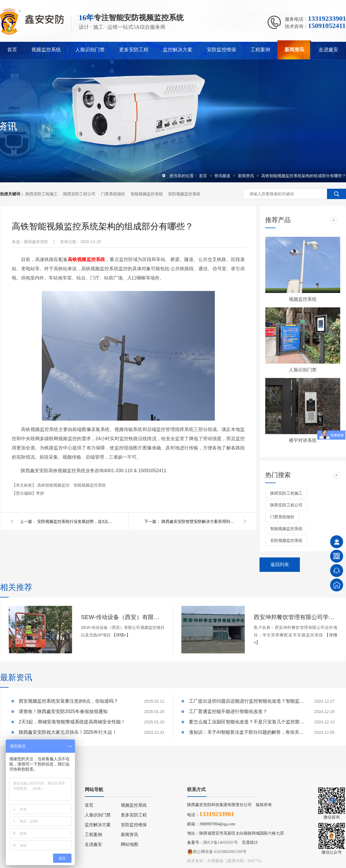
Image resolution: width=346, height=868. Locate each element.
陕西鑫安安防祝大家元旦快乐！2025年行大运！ (68, 732)
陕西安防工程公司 (79, 194)
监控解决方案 (178, 50)
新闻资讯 (294, 50)
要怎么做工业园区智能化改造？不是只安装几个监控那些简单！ (247, 722)
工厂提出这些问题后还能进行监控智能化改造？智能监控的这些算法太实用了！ (247, 701)
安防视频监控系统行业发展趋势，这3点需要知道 (75, 521)
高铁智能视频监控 (54, 485)
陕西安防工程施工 (42, 194)
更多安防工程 (134, 50)
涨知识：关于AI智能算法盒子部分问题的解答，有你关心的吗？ (247, 732)
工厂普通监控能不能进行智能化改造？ (228, 711)
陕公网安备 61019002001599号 (217, 852)
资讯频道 (223, 176)
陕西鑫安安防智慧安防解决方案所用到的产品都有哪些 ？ (199, 521)
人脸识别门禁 (90, 50)
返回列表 (280, 565)
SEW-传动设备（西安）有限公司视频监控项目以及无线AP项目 (123, 617)
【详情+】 (121, 635)
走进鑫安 (328, 50)
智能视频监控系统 (147, 194)
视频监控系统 (46, 50)
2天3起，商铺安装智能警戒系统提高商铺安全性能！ (72, 722)
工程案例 (260, 50)
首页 (12, 50)
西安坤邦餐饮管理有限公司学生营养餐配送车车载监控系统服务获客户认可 (296, 617)
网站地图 (129, 844)
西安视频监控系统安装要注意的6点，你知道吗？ (68, 701)
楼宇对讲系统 (303, 440)
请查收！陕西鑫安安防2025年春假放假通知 (63, 711)
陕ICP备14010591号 (221, 843)
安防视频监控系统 (184, 194)
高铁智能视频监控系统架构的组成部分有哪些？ (304, 176)
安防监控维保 (221, 50)
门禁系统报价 (113, 194)
